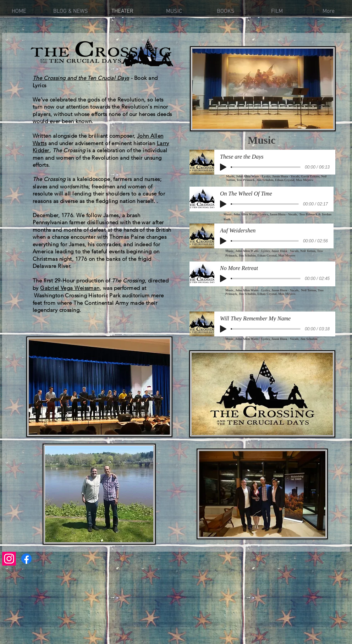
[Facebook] (26, 559)
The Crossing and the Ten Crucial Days (81, 78)
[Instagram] (9, 559)
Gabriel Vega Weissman (70, 288)
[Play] (223, 167)
